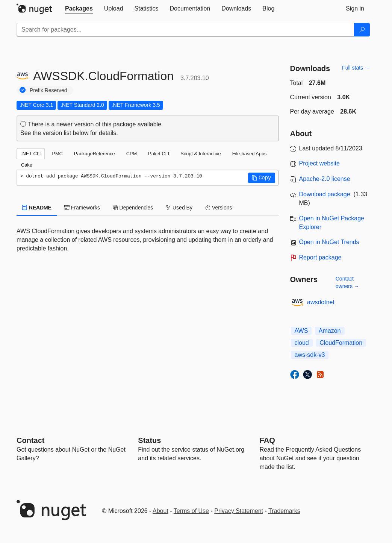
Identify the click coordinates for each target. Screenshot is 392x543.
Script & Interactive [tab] (201, 154)
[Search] (362, 30)
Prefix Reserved (48, 90)
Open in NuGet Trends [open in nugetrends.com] (329, 242)
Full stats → (356, 68)
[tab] (79, 9)
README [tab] (37, 208)
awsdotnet (321, 302)
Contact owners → (347, 282)
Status (149, 440)
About (160, 511)
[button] (262, 178)
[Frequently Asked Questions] (267, 440)
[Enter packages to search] (185, 30)
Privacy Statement (239, 511)
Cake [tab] (27, 165)
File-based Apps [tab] (250, 154)
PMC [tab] (57, 154)
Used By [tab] (179, 208)
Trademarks (284, 511)
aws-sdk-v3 (310, 355)
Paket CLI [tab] (159, 154)
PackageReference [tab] (95, 154)
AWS (301, 331)
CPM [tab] (132, 154)
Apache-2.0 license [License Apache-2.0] (325, 179)
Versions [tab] (219, 208)
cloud (302, 343)
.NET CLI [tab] (31, 154)
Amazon (330, 331)
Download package (325, 194)
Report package (320, 257)
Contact (30, 440)
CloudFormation (341, 343)
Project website (320, 163)
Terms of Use (191, 511)
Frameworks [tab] (82, 208)
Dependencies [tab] (133, 208)
